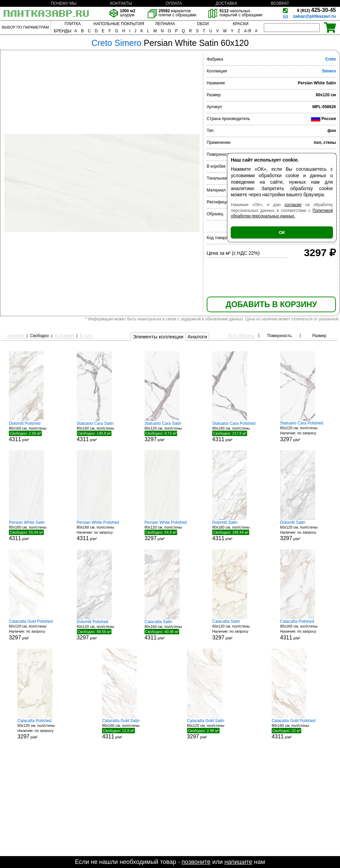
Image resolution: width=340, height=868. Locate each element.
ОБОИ (203, 24)
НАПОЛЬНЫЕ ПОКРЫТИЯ (119, 24)
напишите (238, 862)
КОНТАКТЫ (121, 3)
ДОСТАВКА (226, 3)
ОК (282, 232)
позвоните (196, 862)
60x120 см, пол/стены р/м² (170, 432)
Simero (329, 71)
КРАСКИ (240, 24)
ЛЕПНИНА (165, 24)
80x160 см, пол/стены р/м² (34, 432)
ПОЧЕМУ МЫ (63, 3)
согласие (293, 205)
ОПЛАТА (174, 3)
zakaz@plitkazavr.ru (314, 16)
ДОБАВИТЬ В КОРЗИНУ (271, 304)
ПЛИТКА (73, 24)
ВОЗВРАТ (280, 3)
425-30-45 (317, 10)
